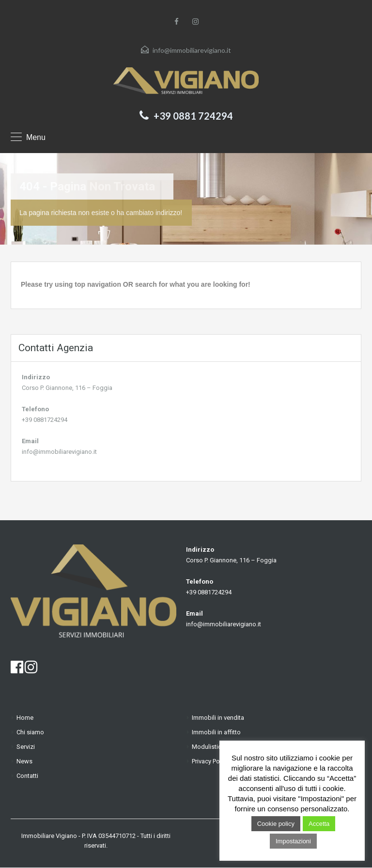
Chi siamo (30, 732)
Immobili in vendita (218, 718)
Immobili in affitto (216, 732)
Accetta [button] (319, 824)
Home (25, 718)
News (24, 761)
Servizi (26, 747)
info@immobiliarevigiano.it (192, 50)
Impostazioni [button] (293, 841)
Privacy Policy (210, 761)
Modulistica (208, 747)
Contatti (27, 776)
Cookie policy (276, 824)
